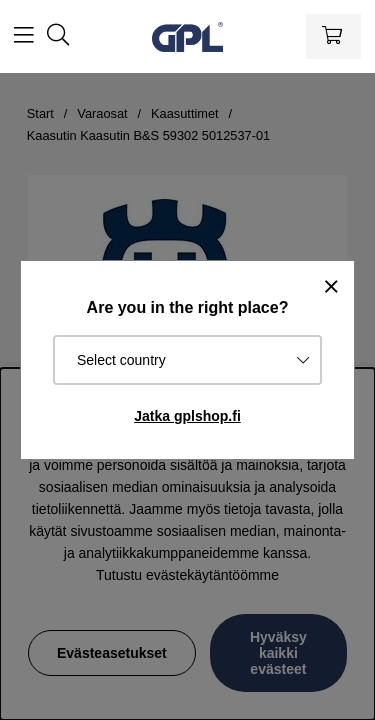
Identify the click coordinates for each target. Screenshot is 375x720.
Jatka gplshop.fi (187, 416)
